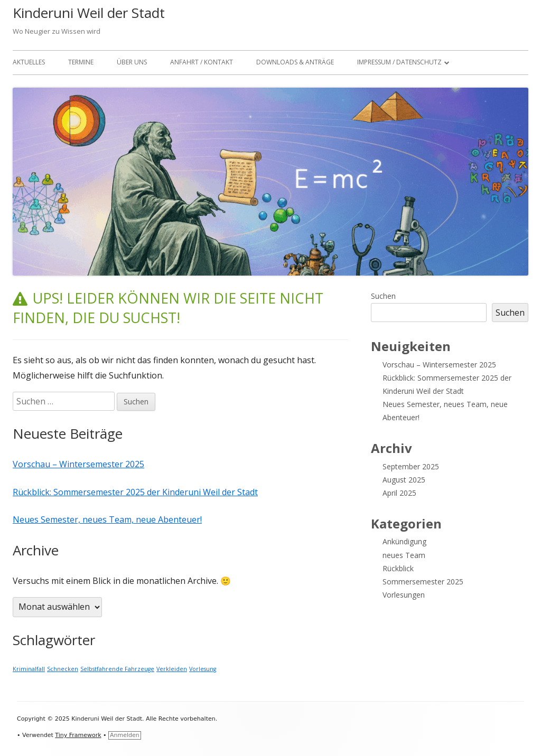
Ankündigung (404, 541)
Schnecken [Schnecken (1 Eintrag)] (63, 669)
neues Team (404, 555)
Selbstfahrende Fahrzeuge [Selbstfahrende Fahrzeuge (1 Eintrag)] (117, 669)
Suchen (383, 296)
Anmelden (125, 735)
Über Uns (132, 62)
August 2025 (404, 480)
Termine (81, 62)
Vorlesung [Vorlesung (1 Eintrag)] (203, 669)
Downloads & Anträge (295, 62)
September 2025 (411, 466)
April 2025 (399, 493)
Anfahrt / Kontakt (202, 62)
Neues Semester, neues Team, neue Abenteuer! (107, 519)
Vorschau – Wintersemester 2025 (78, 464)
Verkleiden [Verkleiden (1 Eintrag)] (172, 669)
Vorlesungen (404, 595)
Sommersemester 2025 (423, 582)
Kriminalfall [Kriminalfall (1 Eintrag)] (29, 669)
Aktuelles (29, 62)
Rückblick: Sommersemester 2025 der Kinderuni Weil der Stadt (135, 492)
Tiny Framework (78, 735)
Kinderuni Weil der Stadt (89, 13)
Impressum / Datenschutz (399, 62)
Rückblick (398, 568)
